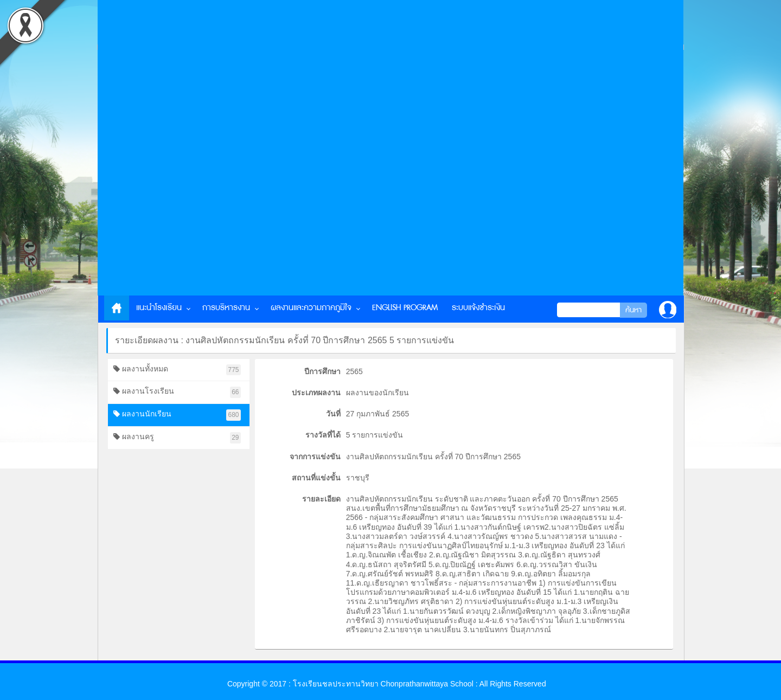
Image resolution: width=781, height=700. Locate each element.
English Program (405, 308)
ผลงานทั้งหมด (177, 370)
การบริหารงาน (226, 308)
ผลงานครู (177, 438)
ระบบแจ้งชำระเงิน (478, 308)
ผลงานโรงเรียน (177, 392)
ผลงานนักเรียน (177, 415)
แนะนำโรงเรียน (159, 308)
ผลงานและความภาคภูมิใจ (311, 308)
